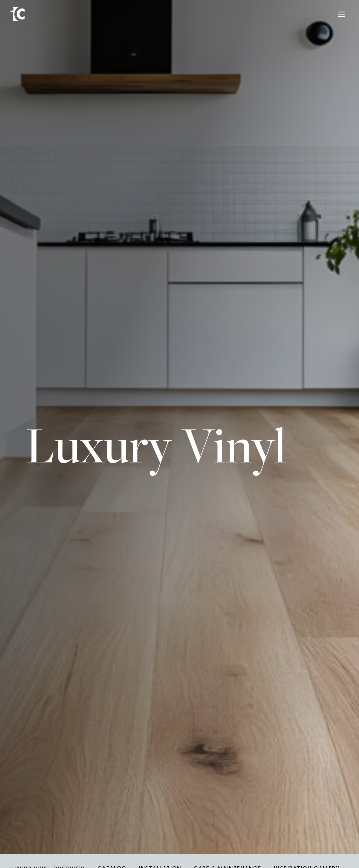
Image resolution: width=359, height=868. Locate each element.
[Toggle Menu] (341, 14)
